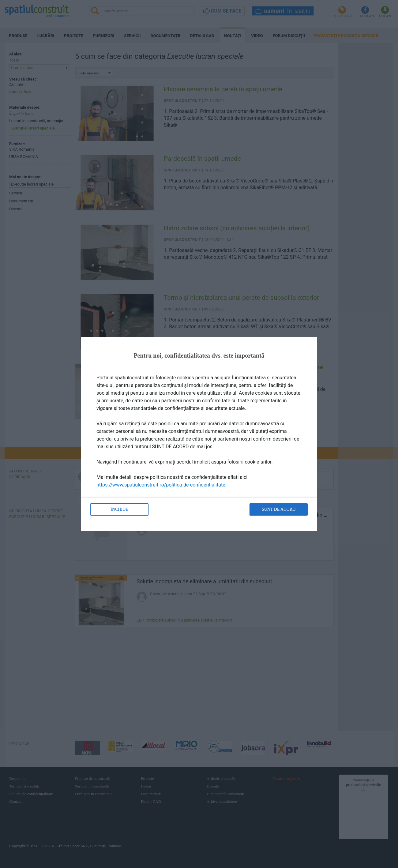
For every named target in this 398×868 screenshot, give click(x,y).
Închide (119, 509)
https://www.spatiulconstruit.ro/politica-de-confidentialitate (161, 485)
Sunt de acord (279, 509)
